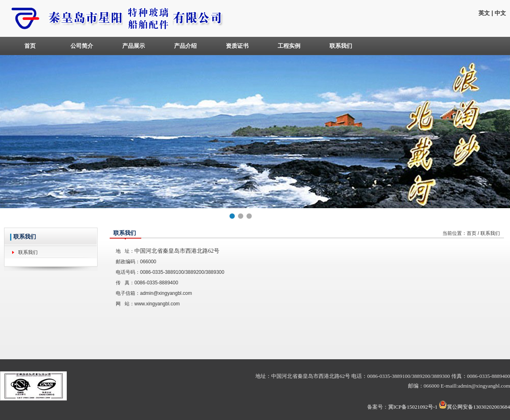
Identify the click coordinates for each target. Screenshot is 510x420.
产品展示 (134, 46)
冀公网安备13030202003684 (478, 407)
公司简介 (82, 46)
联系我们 (341, 46)
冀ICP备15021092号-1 (413, 407)
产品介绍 (185, 46)
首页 (30, 46)
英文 (484, 13)
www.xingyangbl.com (157, 304)
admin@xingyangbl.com (166, 293)
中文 (500, 13)
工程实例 (289, 46)
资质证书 (237, 46)
